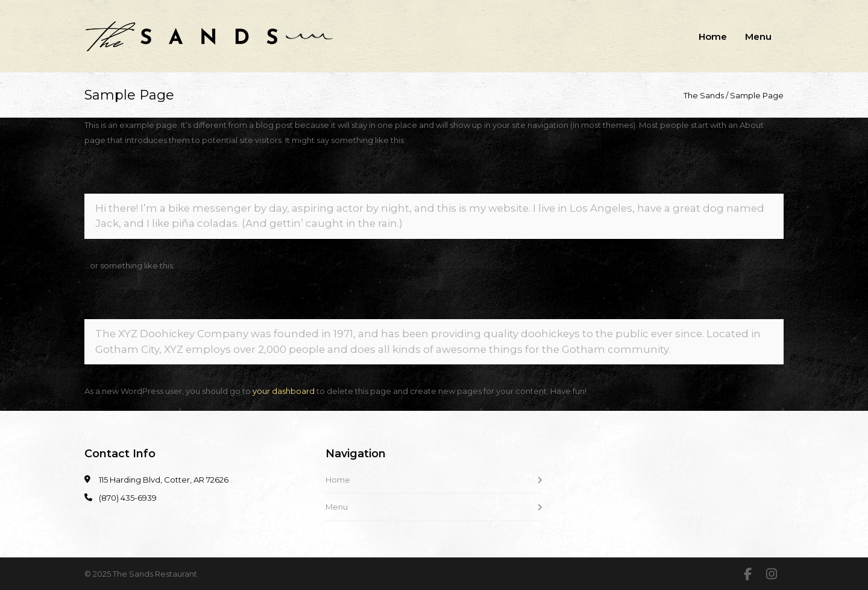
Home (713, 36)
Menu (758, 36)
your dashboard (284, 391)
